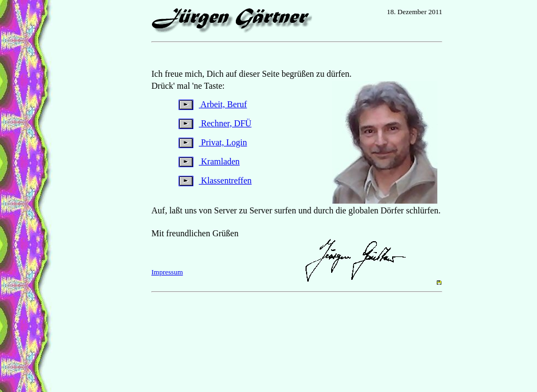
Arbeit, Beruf (213, 104)
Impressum (167, 272)
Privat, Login (213, 142)
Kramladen (209, 161)
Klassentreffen (215, 180)
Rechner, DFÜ (215, 123)
